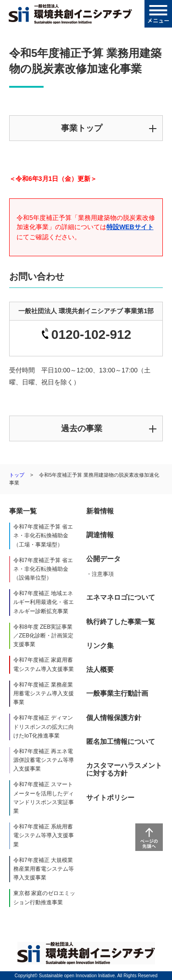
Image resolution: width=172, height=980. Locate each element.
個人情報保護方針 (114, 718)
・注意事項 (100, 574)
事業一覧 (23, 511)
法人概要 (100, 669)
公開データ (103, 559)
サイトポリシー (110, 797)
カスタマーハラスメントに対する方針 (124, 769)
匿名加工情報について (121, 741)
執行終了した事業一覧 (121, 622)
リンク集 (100, 645)
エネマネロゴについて (121, 597)
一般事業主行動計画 (117, 693)
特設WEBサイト (130, 227)
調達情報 (100, 535)
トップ (17, 475)
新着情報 (100, 511)
